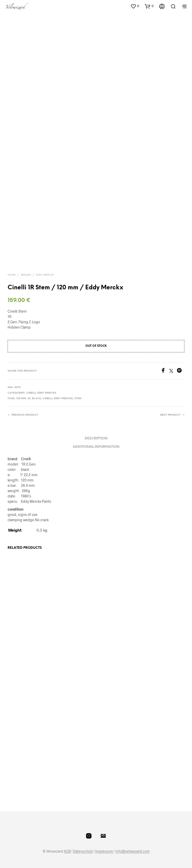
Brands (26, 275)
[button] (135, 6)
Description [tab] (96, 439)
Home (12, 275)
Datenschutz (83, 851)
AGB (67, 851)
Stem (78, 399)
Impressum (104, 851)
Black (37, 399)
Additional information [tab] (96, 447)
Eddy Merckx (45, 275)
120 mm (21, 399)
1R (29, 399)
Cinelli (31, 393)
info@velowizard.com (133, 851)
